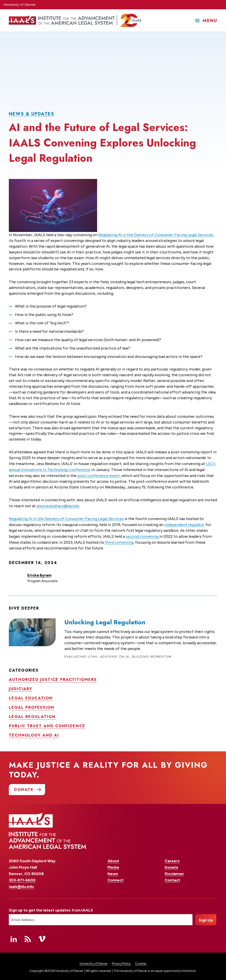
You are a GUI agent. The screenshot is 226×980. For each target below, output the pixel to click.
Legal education (31, 696)
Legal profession (32, 705)
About (113, 859)
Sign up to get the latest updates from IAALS (51, 908)
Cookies (141, 962)
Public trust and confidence (47, 724)
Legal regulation (32, 715)
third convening (119, 540)
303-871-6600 (22, 878)
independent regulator (184, 523)
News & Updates (32, 114)
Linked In (14, 937)
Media (113, 865)
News (113, 872)
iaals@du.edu (21, 885)
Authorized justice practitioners (53, 678)
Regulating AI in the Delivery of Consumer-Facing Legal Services (156, 235)
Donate (171, 865)
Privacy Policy (121, 962)
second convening (142, 535)
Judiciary (21, 687)
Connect (116, 878)
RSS (28, 937)
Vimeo (42, 937)
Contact (172, 878)
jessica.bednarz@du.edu (58, 505)
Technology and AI (34, 733)
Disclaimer (174, 872)
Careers (172, 859)
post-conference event (99, 475)
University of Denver (20, 5)
